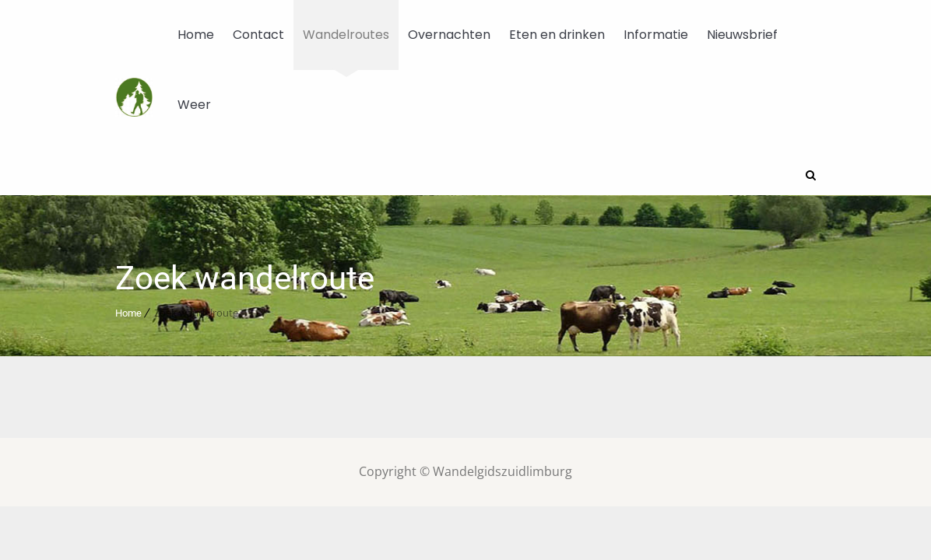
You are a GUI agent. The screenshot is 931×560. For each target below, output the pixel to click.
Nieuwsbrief (742, 35)
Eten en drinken (557, 35)
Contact (258, 35)
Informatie (656, 35)
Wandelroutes (346, 35)
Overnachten (449, 35)
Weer (194, 105)
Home (196, 35)
